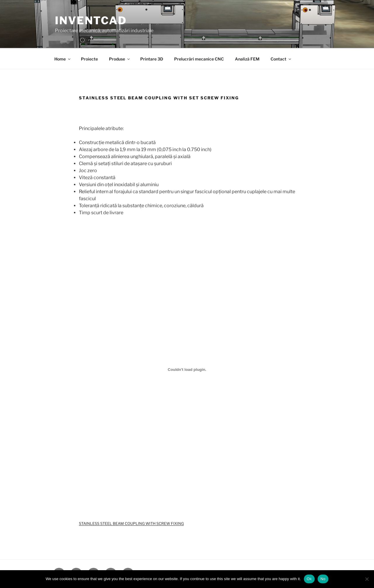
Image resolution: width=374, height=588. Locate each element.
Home (63, 59)
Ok (309, 579)
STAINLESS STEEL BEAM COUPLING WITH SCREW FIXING (131, 524)
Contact (281, 59)
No (323, 579)
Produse (120, 59)
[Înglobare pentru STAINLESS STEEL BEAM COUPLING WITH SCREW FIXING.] (187, 369)
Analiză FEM (247, 59)
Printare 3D (152, 59)
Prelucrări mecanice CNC (199, 59)
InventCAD (91, 20)
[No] (367, 579)
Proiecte (89, 59)
